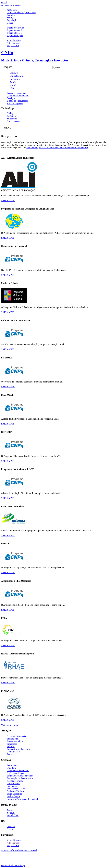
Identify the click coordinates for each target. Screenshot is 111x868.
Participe (11, 15)
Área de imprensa (15, 103)
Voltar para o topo (9, 725)
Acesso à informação (11, 5)
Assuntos (11, 116)
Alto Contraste (14, 43)
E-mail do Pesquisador (17, 101)
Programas (12, 118)
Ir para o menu (15, 30)
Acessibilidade (14, 40)
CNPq (10, 113)
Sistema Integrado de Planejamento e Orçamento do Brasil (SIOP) (57, 148)
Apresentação (13, 121)
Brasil (4, 2)
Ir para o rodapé (15, 35)
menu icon (12, 10)
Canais (10, 23)
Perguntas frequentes (17, 93)
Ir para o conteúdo (16, 28)
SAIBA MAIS (8, 201)
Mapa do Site (13, 46)
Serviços (11, 18)
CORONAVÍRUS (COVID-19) (21, 12)
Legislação (12, 20)
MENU (8, 128)
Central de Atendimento (18, 96)
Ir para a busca (15, 33)
